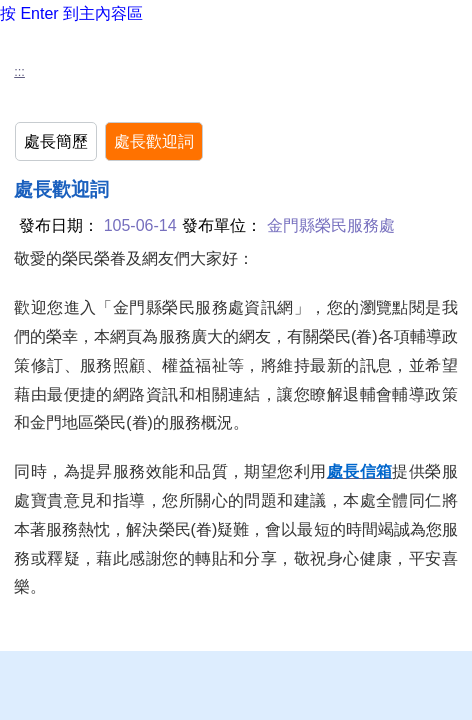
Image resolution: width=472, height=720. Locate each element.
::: (19, 71)
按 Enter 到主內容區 (71, 13)
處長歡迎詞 (154, 141)
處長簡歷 (56, 141)
